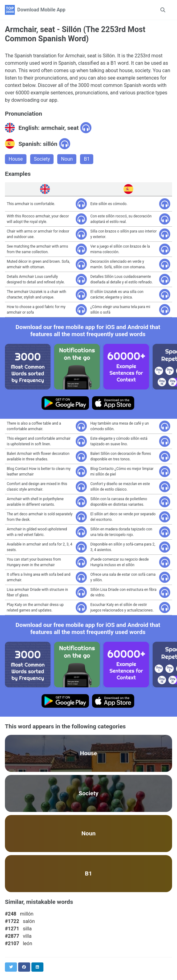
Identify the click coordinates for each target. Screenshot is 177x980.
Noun (67, 159)
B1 (87, 159)
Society (42, 159)
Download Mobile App (41, 10)
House (16, 159)
